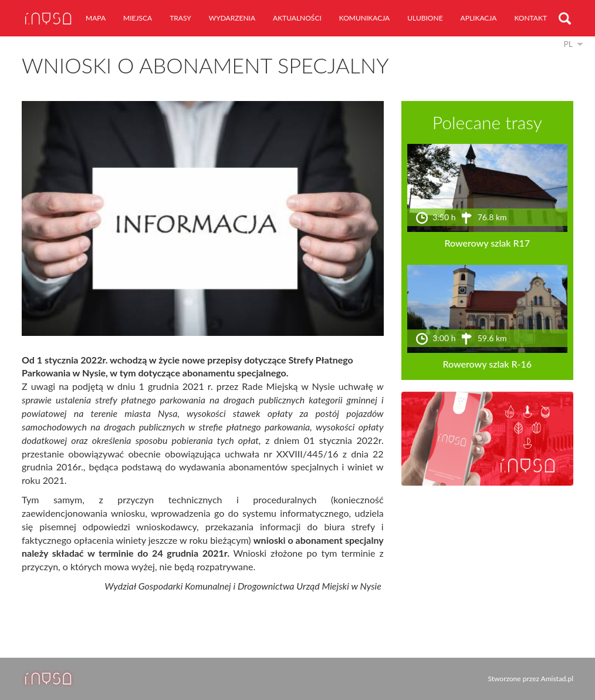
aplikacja (479, 18)
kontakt (530, 18)
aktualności (297, 18)
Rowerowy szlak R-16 (488, 364)
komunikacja (364, 18)
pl (568, 44)
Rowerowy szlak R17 (488, 243)
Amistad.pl (557, 679)
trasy (180, 18)
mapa (96, 18)
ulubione (425, 18)
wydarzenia (232, 18)
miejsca (138, 18)
